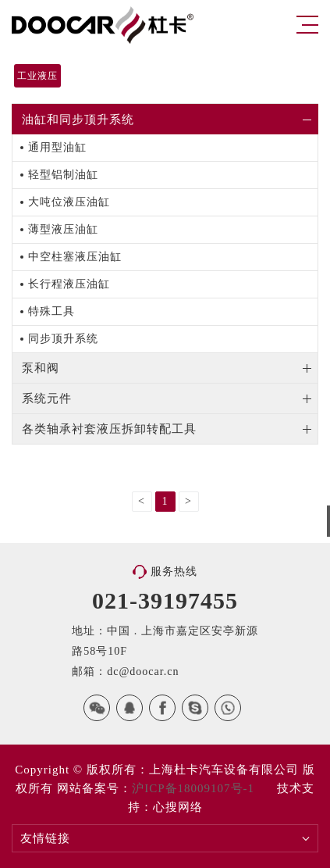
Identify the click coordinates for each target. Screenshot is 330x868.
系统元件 (47, 398)
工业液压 (37, 76)
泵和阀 (41, 368)
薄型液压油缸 (63, 229)
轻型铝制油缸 (63, 175)
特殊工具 (51, 311)
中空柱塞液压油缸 (75, 257)
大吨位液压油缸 (69, 202)
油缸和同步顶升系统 (78, 120)
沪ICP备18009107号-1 (193, 788)
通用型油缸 (57, 147)
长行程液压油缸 (69, 284)
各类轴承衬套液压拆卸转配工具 (109, 429)
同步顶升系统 (63, 339)
